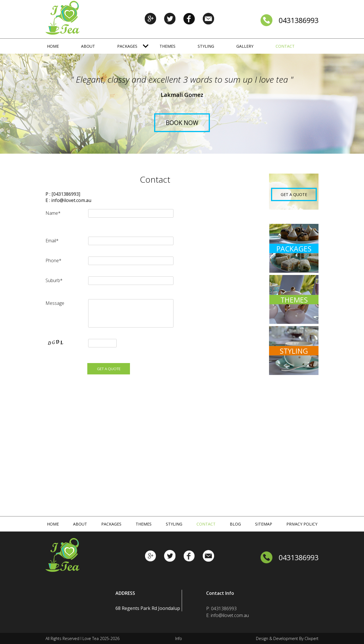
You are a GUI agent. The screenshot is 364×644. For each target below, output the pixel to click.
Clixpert (312, 638)
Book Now (182, 123)
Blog (235, 524)
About (88, 46)
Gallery (245, 46)
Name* (53, 213)
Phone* (53, 260)
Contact (285, 46)
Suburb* (54, 280)
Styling (206, 46)
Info (179, 638)
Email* (52, 241)
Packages (127, 46)
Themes (167, 46)
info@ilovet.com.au (71, 200)
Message (55, 303)
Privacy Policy (302, 524)
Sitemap (264, 524)
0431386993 (299, 20)
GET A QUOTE (294, 194)
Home (53, 46)
